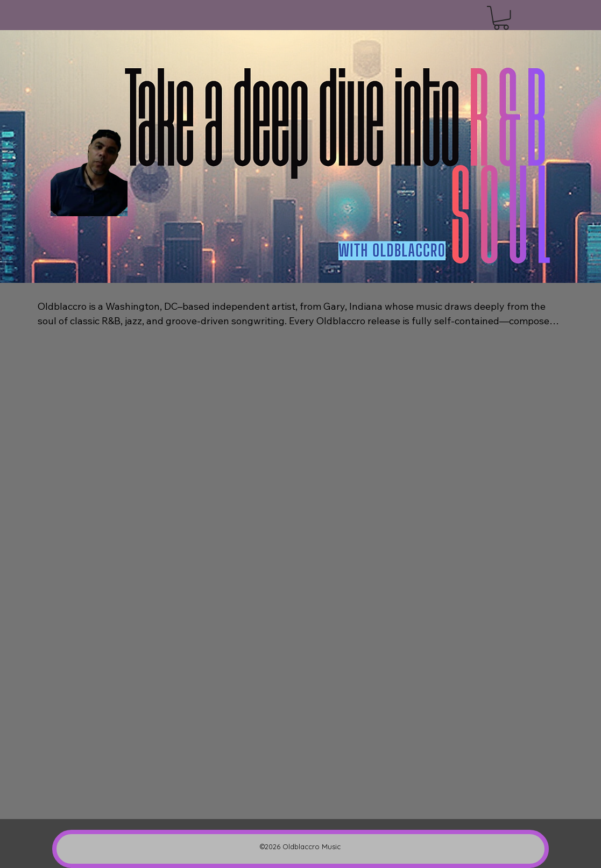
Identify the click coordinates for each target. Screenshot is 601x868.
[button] (501, 18)
